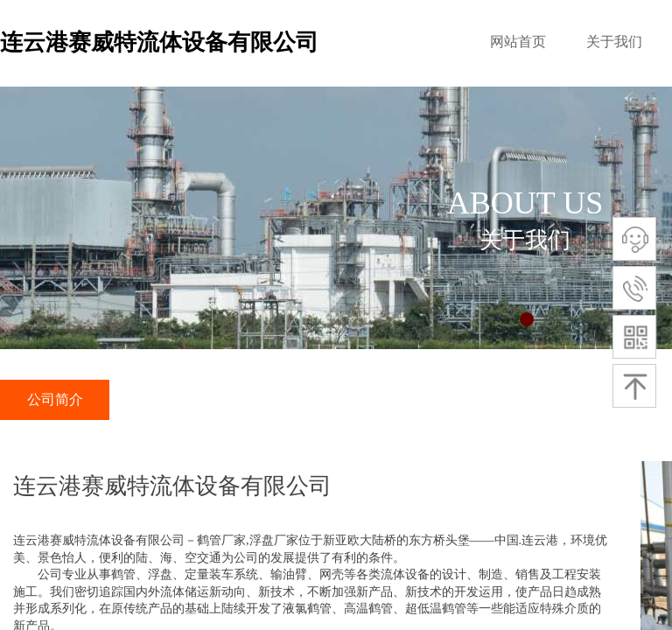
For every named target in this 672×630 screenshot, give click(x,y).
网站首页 (518, 42)
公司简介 (55, 399)
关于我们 (614, 42)
